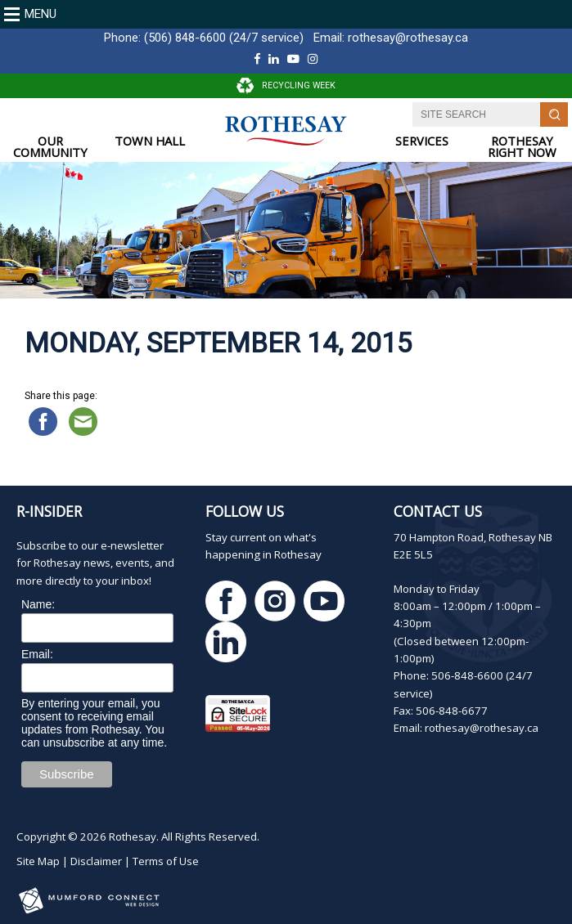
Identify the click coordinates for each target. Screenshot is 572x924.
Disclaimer (96, 861)
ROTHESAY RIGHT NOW (522, 147)
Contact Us (438, 511)
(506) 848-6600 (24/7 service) (224, 38)
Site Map (38, 861)
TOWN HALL (150, 141)
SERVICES (422, 141)
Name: (38, 604)
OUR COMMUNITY (50, 147)
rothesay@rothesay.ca (408, 38)
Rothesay (133, 837)
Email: (37, 654)
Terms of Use (166, 861)
